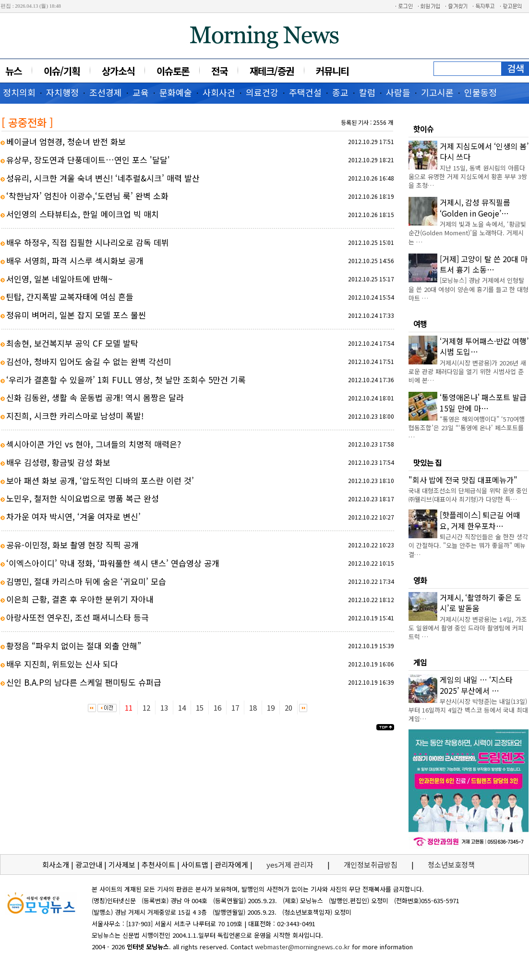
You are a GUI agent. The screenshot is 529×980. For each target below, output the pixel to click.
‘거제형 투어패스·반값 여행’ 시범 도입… (484, 346)
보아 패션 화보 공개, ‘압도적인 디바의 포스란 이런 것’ (100, 480)
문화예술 (176, 92)
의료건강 (262, 92)
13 (164, 708)
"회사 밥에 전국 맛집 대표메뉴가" (463, 480)
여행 (420, 324)
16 (217, 708)
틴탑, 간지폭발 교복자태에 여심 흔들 (70, 296)
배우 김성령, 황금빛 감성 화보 (58, 462)
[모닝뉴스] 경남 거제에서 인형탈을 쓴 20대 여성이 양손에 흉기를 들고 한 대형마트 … (469, 289)
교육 (141, 92)
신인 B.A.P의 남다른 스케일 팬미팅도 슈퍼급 (84, 682)
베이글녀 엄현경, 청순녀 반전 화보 (66, 141)
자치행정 (62, 92)
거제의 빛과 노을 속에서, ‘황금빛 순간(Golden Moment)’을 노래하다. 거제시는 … (467, 233)
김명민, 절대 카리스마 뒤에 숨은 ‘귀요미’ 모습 (86, 581)
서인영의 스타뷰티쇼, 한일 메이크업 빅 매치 (83, 214)
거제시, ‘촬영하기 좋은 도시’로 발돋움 (481, 603)
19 (271, 708)
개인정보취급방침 (371, 865)
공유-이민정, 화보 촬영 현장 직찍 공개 (72, 545)
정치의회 (19, 92)
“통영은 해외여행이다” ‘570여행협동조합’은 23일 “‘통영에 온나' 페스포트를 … (467, 428)
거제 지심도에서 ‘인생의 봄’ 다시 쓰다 (484, 151)
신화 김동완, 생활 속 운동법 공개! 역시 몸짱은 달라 (95, 397)
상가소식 (118, 71)
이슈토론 (173, 71)
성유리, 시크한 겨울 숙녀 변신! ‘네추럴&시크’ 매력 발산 (103, 178)
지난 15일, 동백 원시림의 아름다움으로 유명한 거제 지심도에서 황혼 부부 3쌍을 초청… (468, 176)
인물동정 (481, 92)
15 (200, 708)
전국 (219, 71)
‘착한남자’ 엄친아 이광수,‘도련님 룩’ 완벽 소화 (87, 196)
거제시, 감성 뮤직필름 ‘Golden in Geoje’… (475, 207)
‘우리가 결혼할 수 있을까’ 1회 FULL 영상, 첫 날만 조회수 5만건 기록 (126, 380)
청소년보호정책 (451, 865)
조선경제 (106, 92)
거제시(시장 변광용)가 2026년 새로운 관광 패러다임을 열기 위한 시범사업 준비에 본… (467, 371)
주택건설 (305, 92)
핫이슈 (423, 129)
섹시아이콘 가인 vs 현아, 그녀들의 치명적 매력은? (94, 444)
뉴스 (13, 71)
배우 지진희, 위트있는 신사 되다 (62, 664)
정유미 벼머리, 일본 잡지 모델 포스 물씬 (76, 315)
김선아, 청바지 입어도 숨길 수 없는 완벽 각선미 (89, 361)
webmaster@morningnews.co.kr (302, 947)
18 (253, 708)
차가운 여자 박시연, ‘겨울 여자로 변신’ (73, 516)
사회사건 (219, 92)
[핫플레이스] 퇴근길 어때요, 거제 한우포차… (480, 520)
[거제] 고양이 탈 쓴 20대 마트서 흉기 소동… (484, 264)
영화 (420, 580)
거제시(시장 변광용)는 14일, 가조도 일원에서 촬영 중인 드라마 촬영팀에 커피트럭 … (468, 628)
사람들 (398, 92)
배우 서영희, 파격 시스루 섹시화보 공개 (75, 260)
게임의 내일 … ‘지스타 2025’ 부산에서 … (476, 685)
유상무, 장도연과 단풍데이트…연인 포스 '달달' (88, 160)
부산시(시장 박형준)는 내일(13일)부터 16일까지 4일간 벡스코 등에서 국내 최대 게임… (468, 710)
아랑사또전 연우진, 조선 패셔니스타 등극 (78, 617)
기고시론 (437, 92)
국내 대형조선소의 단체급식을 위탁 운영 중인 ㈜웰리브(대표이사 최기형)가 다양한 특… (468, 495)
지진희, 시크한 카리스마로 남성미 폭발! (75, 416)
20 (289, 708)
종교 (340, 92)
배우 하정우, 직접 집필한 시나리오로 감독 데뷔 (88, 242)
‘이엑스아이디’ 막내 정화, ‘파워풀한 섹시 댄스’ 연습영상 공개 (113, 563)
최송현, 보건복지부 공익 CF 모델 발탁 (72, 343)
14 (182, 708)
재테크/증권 (272, 71)
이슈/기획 (62, 71)
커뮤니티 (332, 71)
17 (235, 708)
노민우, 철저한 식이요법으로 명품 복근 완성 (83, 498)
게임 (420, 662)
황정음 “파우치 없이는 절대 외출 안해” (74, 646)
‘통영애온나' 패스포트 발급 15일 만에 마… (483, 402)
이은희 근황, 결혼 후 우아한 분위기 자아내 (80, 599)
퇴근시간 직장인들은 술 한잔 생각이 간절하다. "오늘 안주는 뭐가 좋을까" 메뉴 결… (468, 545)
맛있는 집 (427, 462)
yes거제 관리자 (291, 865)
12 (146, 708)
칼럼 (367, 92)
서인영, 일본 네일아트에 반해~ (59, 279)
